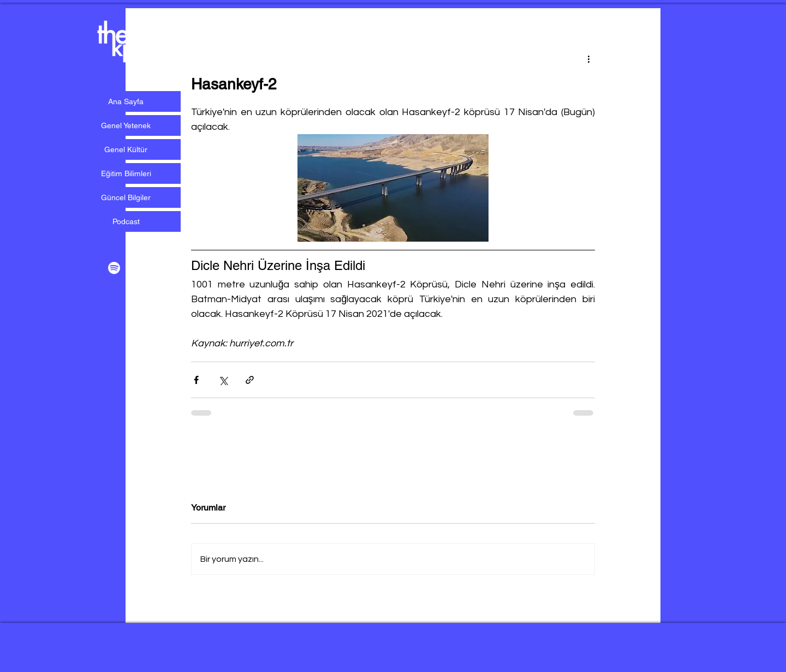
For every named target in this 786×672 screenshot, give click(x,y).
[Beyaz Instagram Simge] (138, 268)
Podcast (126, 221)
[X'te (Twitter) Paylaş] (223, 380)
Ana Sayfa (126, 101)
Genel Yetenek (126, 125)
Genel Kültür (126, 149)
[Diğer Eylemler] (588, 58)
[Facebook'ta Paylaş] (196, 380)
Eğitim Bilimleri (126, 173)
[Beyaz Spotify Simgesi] (114, 268)
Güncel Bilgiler (126, 197)
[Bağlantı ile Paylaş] (250, 380)
